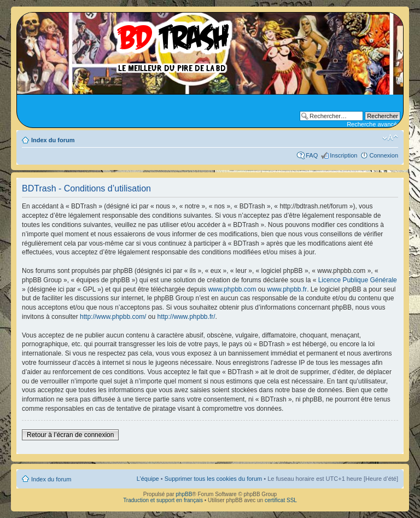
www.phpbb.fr (287, 289)
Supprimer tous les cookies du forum (214, 479)
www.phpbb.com (232, 289)
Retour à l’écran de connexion (70, 435)
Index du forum (53, 140)
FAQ (312, 155)
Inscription (343, 155)
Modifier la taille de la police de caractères (390, 138)
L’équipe (148, 479)
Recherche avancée (374, 124)
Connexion (384, 155)
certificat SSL (281, 500)
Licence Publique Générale (358, 280)
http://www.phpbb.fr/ (186, 317)
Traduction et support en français (163, 500)
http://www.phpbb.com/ (113, 317)
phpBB (184, 494)
